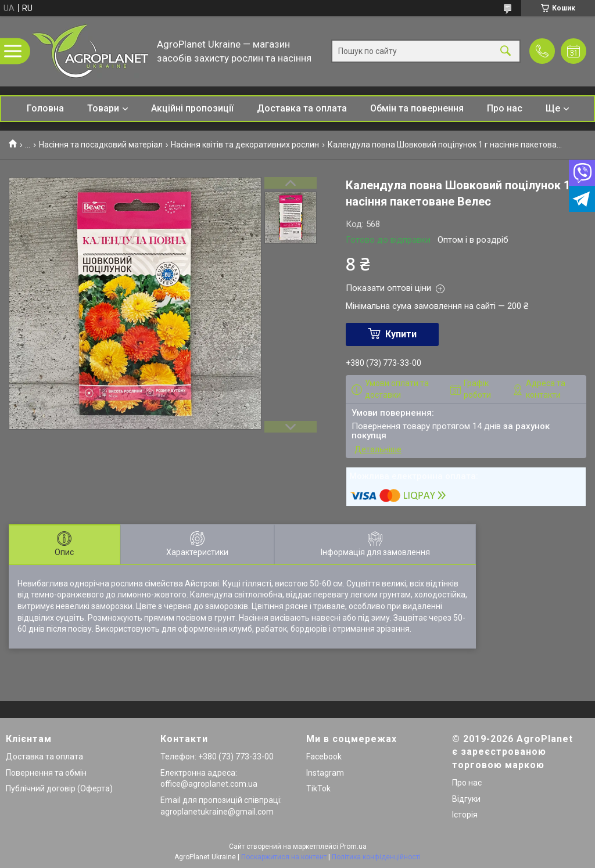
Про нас (505, 108)
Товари (103, 108)
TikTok (318, 788)
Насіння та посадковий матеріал (101, 145)
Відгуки (466, 799)
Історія (465, 815)
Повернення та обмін (46, 773)
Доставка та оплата (302, 108)
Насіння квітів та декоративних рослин (245, 145)
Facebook (324, 757)
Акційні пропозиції (192, 108)
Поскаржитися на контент (284, 857)
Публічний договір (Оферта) (59, 788)
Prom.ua (353, 847)
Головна (45, 108)
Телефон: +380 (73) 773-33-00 (217, 757)
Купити (401, 334)
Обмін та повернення (417, 108)
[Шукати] (506, 51)
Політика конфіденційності (376, 857)
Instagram (325, 773)
